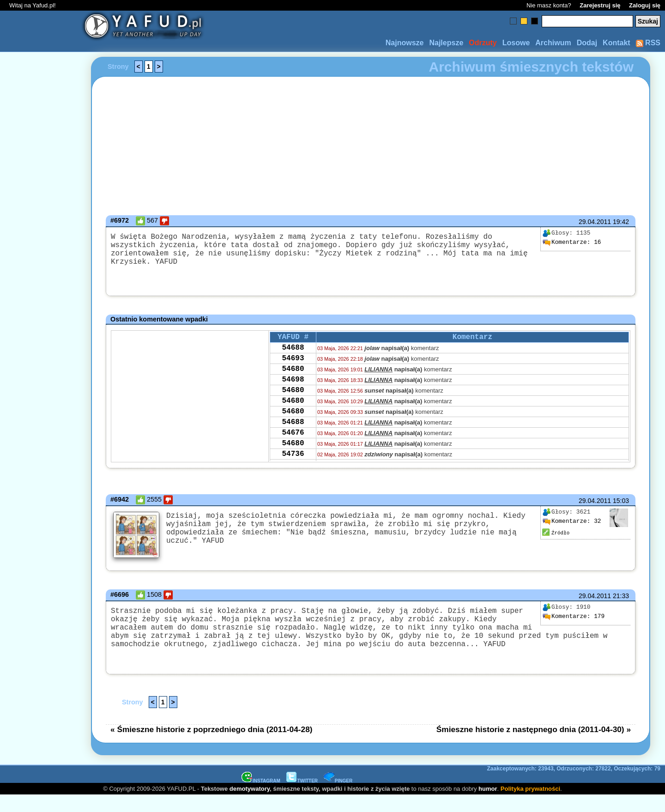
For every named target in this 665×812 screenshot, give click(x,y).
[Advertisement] (41, 406)
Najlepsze (446, 43)
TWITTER (302, 797)
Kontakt (617, 43)
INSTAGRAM (261, 797)
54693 (293, 363)
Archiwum (553, 43)
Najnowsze (405, 43)
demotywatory (250, 805)
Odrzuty (483, 43)
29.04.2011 (595, 222)
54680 (293, 376)
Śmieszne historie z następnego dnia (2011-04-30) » (534, 746)
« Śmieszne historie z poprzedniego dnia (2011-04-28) (212, 746)
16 (572, 242)
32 (572, 521)
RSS (648, 43)
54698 (293, 388)
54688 (293, 351)
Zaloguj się (645, 5)
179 (573, 624)
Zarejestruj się (600, 5)
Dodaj (587, 43)
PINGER (338, 797)
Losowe (516, 43)
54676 (293, 450)
